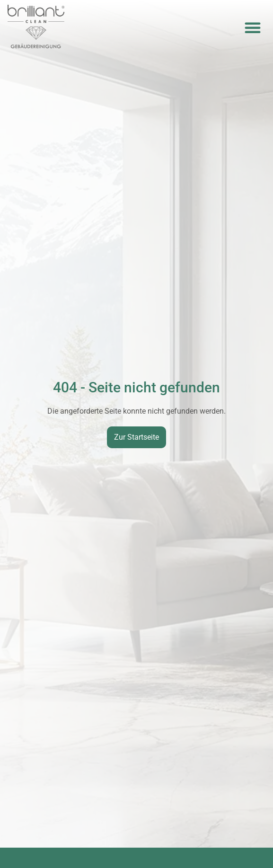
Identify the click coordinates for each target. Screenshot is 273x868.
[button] (253, 27)
